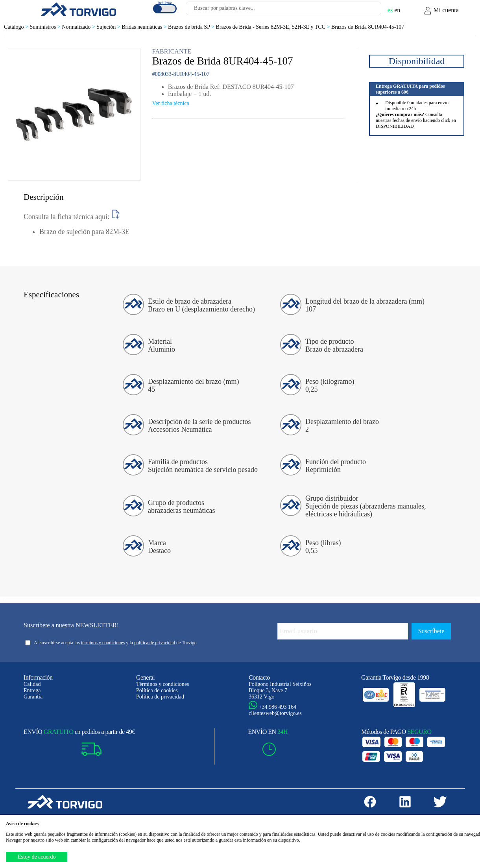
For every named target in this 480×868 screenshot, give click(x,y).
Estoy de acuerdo (37, 857)
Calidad (32, 684)
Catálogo (17, 27)
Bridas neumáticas (145, 27)
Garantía (33, 697)
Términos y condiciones (163, 684)
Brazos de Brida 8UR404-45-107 (368, 27)
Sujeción (109, 27)
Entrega (32, 690)
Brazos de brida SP (192, 27)
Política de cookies (157, 690)
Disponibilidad (417, 61)
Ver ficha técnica (171, 103)
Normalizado (79, 27)
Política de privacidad (160, 697)
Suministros (46, 27)
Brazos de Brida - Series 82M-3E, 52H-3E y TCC (273, 27)
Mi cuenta (441, 11)
